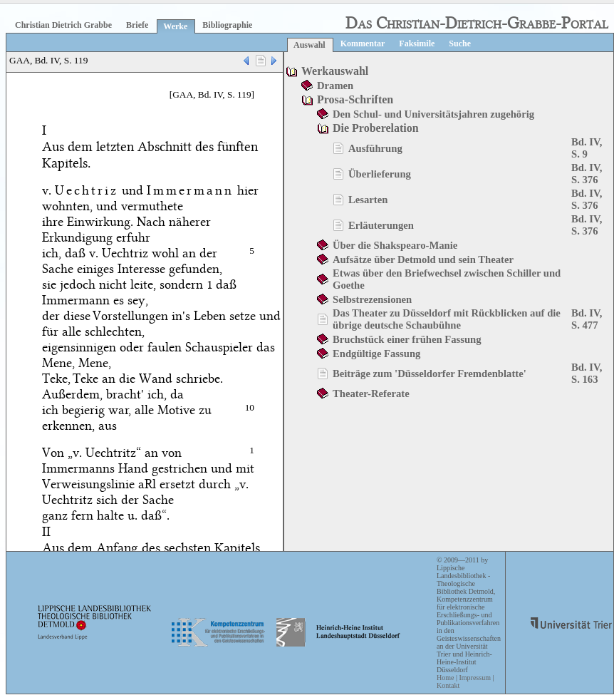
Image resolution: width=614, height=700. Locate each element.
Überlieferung (380, 174)
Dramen (335, 86)
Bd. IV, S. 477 (587, 319)
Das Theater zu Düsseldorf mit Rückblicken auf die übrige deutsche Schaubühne (447, 319)
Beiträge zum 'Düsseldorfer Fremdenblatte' (430, 374)
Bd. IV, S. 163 (587, 373)
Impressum (474, 678)
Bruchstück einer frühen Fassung (407, 339)
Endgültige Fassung (376, 354)
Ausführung (375, 148)
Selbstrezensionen (372, 299)
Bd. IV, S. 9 (587, 148)
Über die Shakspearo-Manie (395, 245)
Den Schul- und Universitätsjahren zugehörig (433, 114)
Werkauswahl (335, 71)
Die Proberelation (376, 128)
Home (445, 678)
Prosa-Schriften (355, 99)
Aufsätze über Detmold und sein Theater (423, 259)
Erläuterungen (381, 225)
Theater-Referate (371, 393)
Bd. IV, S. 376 (587, 174)
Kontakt (448, 685)
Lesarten (368, 200)
